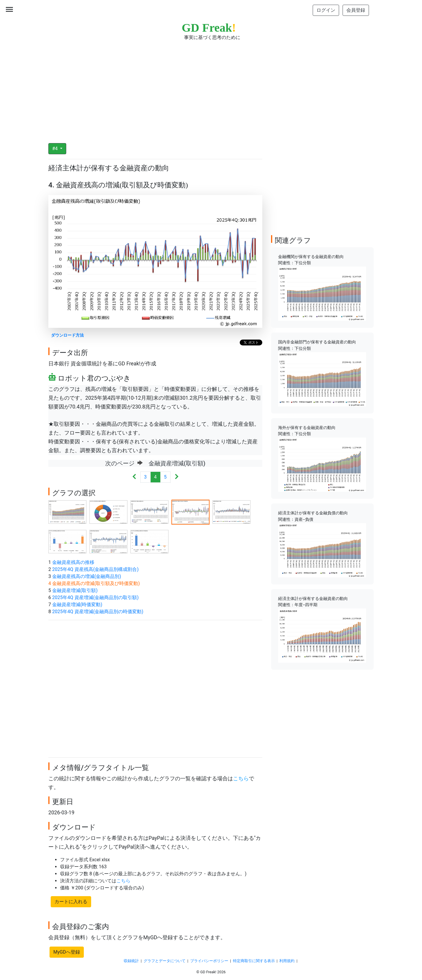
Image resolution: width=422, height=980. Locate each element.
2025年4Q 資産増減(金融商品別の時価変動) (98, 612)
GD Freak (209, 28)
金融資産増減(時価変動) (77, 605)
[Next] (177, 477)
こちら (241, 779)
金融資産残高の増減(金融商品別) (87, 576)
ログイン (326, 10)
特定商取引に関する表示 (254, 961)
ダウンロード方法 (67, 335)
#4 (56, 149)
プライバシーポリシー (209, 961)
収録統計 (131, 961)
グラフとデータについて (165, 961)
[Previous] (134, 477)
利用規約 (287, 961)
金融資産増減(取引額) (75, 590)
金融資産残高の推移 (73, 562)
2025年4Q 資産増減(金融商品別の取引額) (95, 597)
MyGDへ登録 (67, 952)
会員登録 (356, 10)
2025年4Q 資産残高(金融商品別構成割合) (95, 569)
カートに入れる (71, 902)
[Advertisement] (211, 88)
